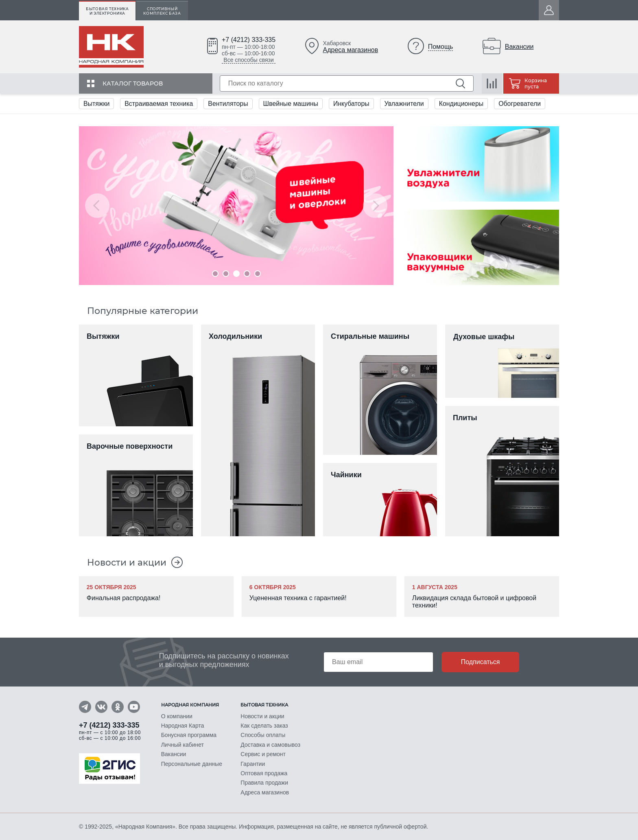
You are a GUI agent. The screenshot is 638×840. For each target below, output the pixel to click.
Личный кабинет (182, 746)
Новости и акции (127, 563)
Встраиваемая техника (159, 104)
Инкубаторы (353, 104)
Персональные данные (192, 764)
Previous (97, 206)
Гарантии (253, 764)
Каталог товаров (133, 83)
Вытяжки (97, 104)
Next (375, 206)
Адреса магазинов (351, 50)
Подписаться (481, 662)
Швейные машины (292, 104)
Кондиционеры (463, 104)
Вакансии (519, 47)
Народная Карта (183, 727)
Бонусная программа (189, 736)
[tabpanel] (236, 206)
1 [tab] (215, 274)
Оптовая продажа (264, 774)
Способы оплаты (263, 736)
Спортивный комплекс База (162, 11)
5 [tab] (258, 274)
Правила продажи (264, 783)
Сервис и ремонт (263, 755)
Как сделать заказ (264, 727)
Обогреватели (523, 104)
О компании (177, 717)
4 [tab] (247, 274)
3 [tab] (236, 274)
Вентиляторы (229, 104)
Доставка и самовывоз (270, 746)
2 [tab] (226, 274)
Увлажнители (406, 104)
